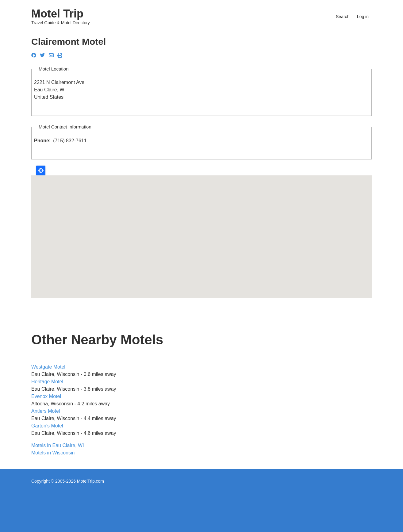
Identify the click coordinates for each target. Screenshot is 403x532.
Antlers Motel (46, 411)
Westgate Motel (48, 367)
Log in (363, 17)
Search (343, 17)
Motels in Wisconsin (53, 453)
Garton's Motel (47, 426)
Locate (41, 170)
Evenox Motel (46, 396)
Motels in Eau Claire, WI (58, 445)
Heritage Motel (47, 382)
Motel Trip (57, 14)
